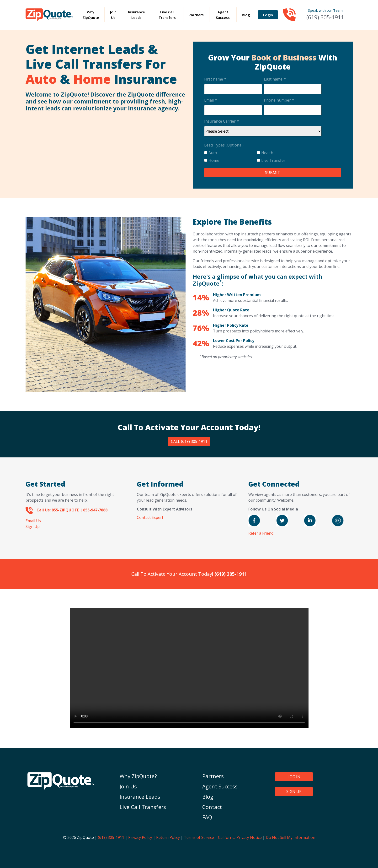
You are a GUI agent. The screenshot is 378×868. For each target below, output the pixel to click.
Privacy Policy (140, 837)
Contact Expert (150, 517)
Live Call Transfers (167, 15)
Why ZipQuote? (138, 776)
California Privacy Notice (240, 837)
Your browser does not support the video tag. (189, 668)
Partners (196, 15)
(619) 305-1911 (325, 17)
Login (268, 15)
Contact (212, 807)
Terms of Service (199, 837)
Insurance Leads (136, 15)
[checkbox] (263, 157)
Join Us (113, 15)
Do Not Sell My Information (290, 837)
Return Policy (168, 837)
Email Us (33, 521)
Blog (246, 15)
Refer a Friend (261, 533)
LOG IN (294, 777)
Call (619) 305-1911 (189, 441)
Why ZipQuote (93, 15)
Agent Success (223, 15)
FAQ (207, 817)
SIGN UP (294, 792)
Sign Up (33, 526)
